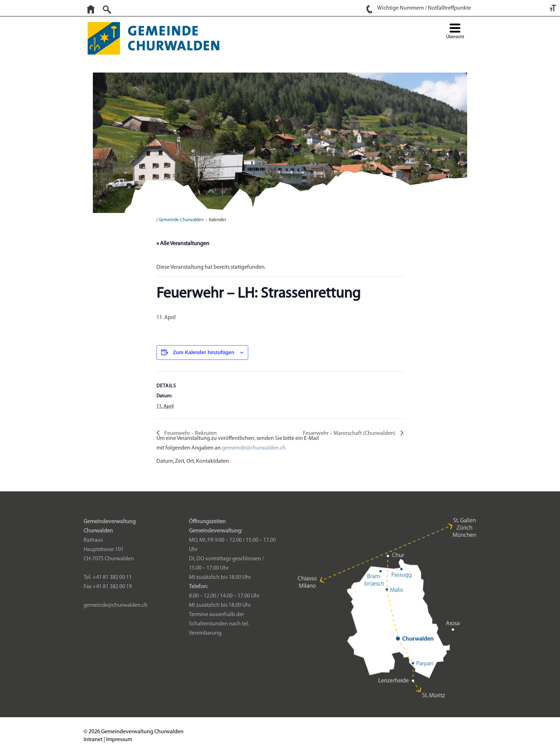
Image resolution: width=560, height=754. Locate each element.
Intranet (93, 740)
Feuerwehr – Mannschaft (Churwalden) (350, 433)
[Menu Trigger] (455, 32)
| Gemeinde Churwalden (180, 220)
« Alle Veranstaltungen (183, 244)
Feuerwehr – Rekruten (190, 433)
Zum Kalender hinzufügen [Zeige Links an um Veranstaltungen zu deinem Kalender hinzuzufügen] (204, 352)
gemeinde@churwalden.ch (254, 448)
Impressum (119, 740)
